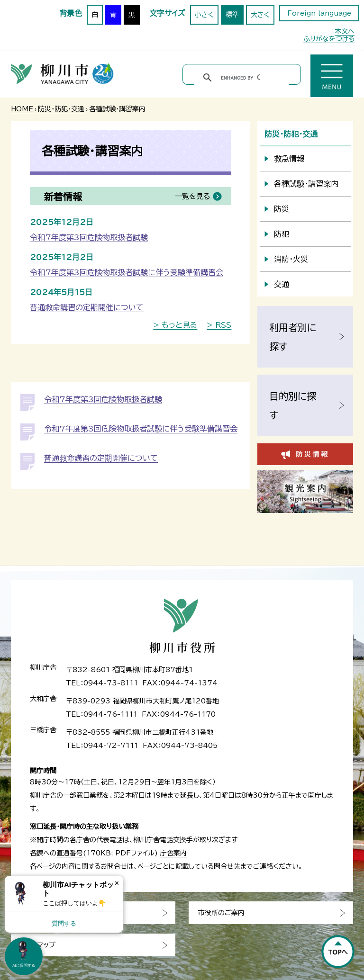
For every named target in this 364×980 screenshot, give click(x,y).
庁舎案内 (173, 853)
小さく (204, 15)
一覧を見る (192, 196)
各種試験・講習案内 (306, 184)
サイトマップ (38, 945)
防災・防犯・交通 (61, 109)
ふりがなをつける (329, 39)
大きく (260, 15)
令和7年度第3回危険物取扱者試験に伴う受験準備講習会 (127, 272)
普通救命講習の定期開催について (87, 307)
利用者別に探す (293, 337)
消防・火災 (291, 259)
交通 (282, 284)
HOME (22, 109)
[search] (240, 78)
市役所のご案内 (221, 913)
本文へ (345, 31)
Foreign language (319, 13)
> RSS (219, 325)
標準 (232, 15)
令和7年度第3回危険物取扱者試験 (89, 237)
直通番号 (70, 853)
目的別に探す (293, 405)
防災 (282, 209)
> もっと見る (175, 325)
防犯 (282, 234)
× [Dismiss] (117, 883)
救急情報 (289, 159)
